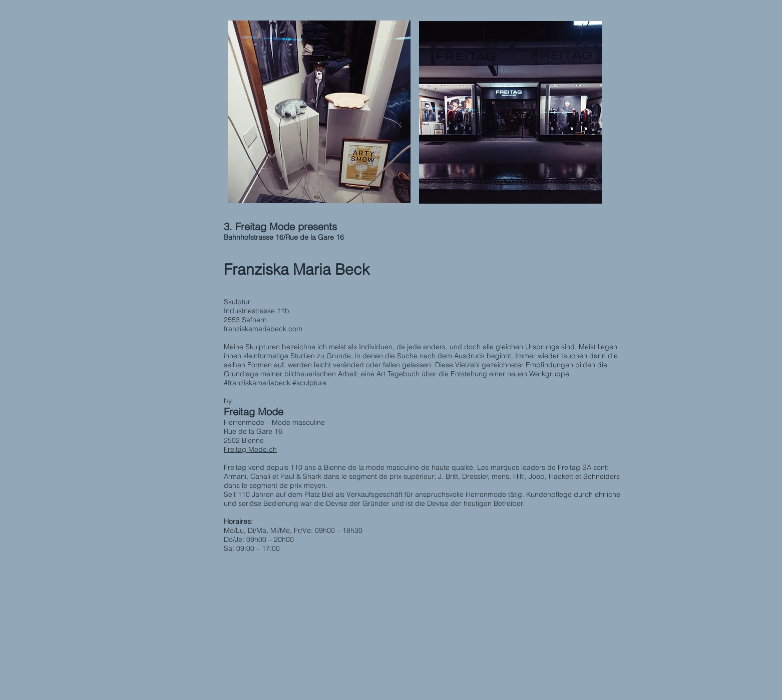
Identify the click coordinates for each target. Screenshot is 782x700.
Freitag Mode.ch (250, 449)
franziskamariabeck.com (263, 329)
